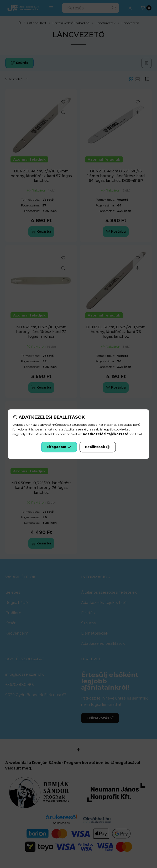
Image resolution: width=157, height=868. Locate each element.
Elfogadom (59, 447)
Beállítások (98, 447)
